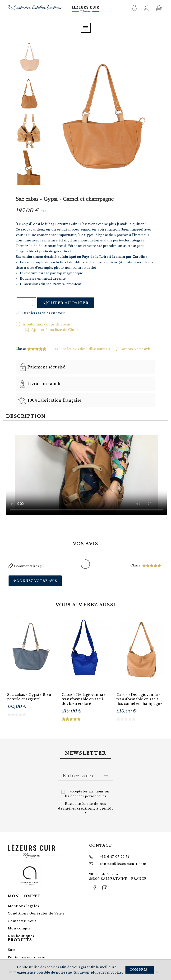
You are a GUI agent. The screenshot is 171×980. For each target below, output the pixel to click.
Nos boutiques (21, 936)
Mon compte (19, 928)
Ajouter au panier (66, 303)
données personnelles (88, 796)
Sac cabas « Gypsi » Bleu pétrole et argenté (29, 697)
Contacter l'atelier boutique (38, 7)
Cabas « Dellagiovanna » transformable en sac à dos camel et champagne (139, 699)
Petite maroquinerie (27, 957)
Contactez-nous (22, 921)
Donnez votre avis (35, 581)
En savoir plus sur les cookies (99, 973)
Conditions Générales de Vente (36, 913)
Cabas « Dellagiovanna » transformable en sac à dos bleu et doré (84, 699)
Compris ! (140, 970)
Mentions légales (23, 906)
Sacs (12, 950)
